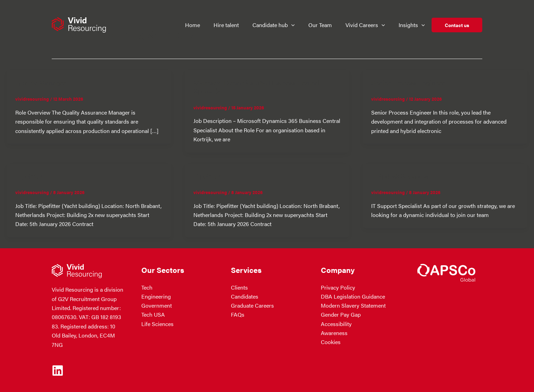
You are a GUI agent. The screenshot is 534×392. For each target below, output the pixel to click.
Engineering (156, 297)
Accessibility (336, 324)
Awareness (334, 333)
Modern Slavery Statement (353, 306)
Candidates (245, 297)
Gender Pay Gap (341, 315)
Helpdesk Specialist (401, 176)
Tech (147, 287)
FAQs (238, 315)
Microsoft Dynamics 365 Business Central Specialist (256, 87)
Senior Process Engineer (408, 82)
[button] (295, 25)
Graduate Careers (252, 306)
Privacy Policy (338, 287)
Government (157, 306)
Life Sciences (157, 324)
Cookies (331, 342)
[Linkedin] (58, 370)
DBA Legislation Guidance (353, 297)
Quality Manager (41, 82)
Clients (239, 287)
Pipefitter (29, 176)
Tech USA (153, 315)
